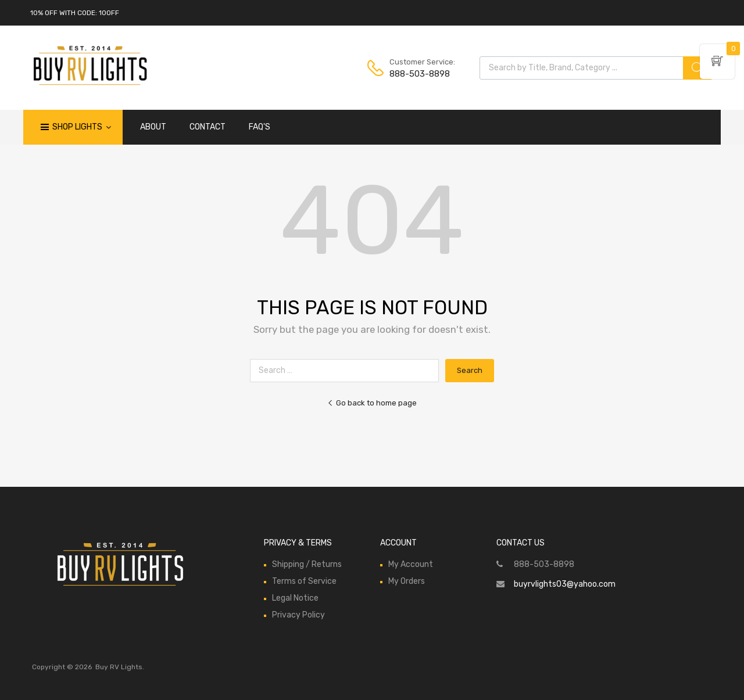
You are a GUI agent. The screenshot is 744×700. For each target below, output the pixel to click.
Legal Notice (295, 598)
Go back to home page (372, 403)
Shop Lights (82, 127)
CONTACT (208, 127)
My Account (411, 564)
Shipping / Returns (307, 564)
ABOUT (153, 127)
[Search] (697, 68)
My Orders (407, 581)
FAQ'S (260, 127)
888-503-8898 (418, 74)
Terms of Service (304, 581)
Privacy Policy (298, 615)
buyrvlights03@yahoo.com (565, 584)
